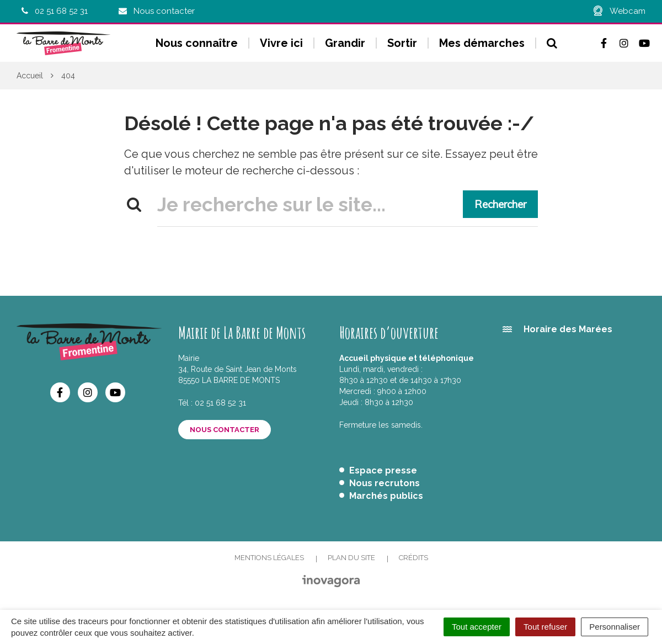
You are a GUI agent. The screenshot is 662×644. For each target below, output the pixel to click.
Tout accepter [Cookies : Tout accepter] (477, 627)
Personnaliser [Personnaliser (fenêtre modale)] (615, 627)
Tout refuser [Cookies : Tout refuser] (545, 627)
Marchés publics (386, 496)
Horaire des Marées (568, 329)
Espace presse (383, 470)
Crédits (413, 558)
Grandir (345, 43)
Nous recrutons (385, 483)
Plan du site (351, 558)
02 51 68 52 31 (220, 403)
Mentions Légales (269, 558)
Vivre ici (281, 43)
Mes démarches (482, 43)
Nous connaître (197, 43)
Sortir (402, 43)
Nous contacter (225, 430)
